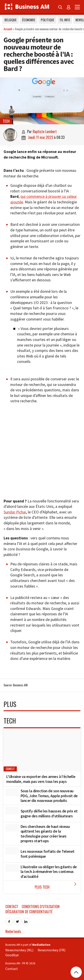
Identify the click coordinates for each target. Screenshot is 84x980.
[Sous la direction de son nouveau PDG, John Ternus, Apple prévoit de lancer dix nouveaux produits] (12, 792)
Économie (29, 20)
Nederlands (13, 931)
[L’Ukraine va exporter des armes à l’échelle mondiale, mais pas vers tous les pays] (42, 750)
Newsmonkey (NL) (19, 950)
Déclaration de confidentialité (29, 912)
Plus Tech (57, 886)
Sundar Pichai (15, 512)
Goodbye (12, 955)
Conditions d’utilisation (41, 907)
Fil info (65, 20)
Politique (47, 20)
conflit (10, 769)
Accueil (8, 29)
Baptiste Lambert (45, 131)
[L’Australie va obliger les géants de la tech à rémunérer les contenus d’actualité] (12, 868)
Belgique (11, 20)
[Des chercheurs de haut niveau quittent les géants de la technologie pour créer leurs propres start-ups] (12, 828)
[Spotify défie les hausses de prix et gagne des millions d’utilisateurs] (12, 811)
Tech (6, 121)
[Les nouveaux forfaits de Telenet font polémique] (12, 851)
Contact (12, 907)
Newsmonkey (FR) (52, 950)
